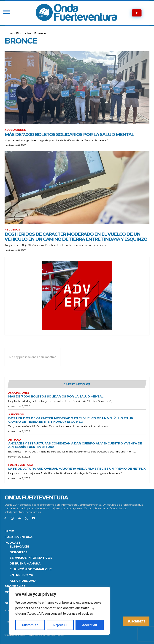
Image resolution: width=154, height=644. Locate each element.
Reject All (60, 625)
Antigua (15, 440)
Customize (30, 625)
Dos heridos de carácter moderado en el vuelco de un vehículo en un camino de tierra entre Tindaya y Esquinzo (76, 237)
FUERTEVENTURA (21, 465)
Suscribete (136, 621)
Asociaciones (15, 130)
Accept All (90, 625)
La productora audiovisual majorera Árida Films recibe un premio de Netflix (77, 469)
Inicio (9, 33)
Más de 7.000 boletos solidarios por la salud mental (69, 134)
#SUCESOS (12, 230)
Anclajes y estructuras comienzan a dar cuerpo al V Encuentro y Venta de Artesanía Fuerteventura (75, 445)
